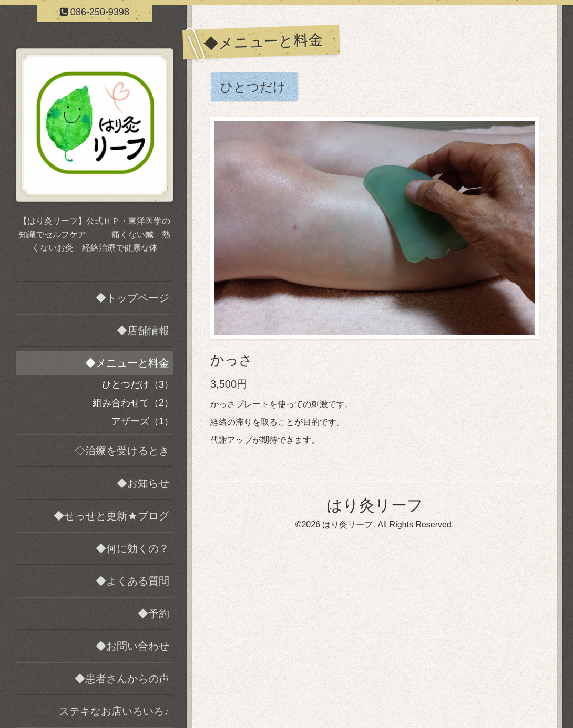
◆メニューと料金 (127, 363)
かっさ (232, 360)
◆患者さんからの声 (122, 679)
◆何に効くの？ (132, 548)
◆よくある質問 (132, 581)
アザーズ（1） (142, 421)
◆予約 (154, 613)
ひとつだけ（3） (138, 384)
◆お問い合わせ (132, 646)
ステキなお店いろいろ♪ (114, 711)
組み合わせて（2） (133, 403)
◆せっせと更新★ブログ (111, 516)
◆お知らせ (143, 483)
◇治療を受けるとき (122, 451)
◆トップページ (132, 298)
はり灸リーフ (375, 505)
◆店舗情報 (143, 330)
